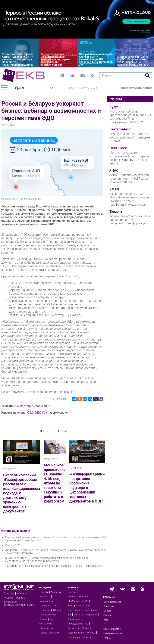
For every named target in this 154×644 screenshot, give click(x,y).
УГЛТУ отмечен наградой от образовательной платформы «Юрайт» (130, 137)
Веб (70, 615)
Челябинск (118, 148)
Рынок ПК (79, 615)
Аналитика (56, 592)
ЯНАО (114, 170)
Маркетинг (42, 406)
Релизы (43, 619)
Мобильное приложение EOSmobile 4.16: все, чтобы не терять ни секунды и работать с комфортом (55, 483)
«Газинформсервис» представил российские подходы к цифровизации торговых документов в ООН (87, 488)
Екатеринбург (120, 129)
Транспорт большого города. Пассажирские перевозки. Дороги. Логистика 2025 (54, 566)
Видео (53, 619)
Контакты (22, 593)
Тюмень (116, 212)
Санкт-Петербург (112, 602)
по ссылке (67, 392)
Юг (105, 624)
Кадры (86, 628)
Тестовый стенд (48, 615)
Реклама (8, 598)
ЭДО (38, 413)
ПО (87, 624)
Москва (107, 611)
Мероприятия (47, 601)
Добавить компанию (137, 88)
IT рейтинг (45, 610)
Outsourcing (74, 628)
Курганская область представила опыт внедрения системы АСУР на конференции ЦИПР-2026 (130, 117)
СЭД (30, 413)
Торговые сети (75, 619)
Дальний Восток (112, 629)
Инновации (74, 637)
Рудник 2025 (13, 545)
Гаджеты (87, 637)
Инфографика (47, 628)
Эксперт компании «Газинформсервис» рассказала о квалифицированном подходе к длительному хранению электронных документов (22, 493)
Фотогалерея (46, 624)
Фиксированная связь (79, 606)
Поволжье (109, 606)
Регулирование (76, 633)
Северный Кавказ (113, 633)
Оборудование (75, 624)
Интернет (73, 592)
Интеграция (25, 406)
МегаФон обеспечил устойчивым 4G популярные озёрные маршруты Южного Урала (129, 158)
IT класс (55, 606)
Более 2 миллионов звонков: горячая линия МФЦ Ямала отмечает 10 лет (129, 179)
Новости (44, 592)
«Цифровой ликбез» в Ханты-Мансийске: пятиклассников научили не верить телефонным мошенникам (130, 199)
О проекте (9, 593)
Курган (115, 107)
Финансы (91, 633)
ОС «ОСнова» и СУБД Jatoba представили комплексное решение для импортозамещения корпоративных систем (47, 559)
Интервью (45, 597)
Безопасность (90, 610)
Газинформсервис (55, 413)
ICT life (56, 610)
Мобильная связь (77, 597)
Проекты (44, 606)
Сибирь (107, 615)
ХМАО (114, 189)
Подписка (20, 598)
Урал (106, 620)
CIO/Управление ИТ (78, 601)
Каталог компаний (49, 633)
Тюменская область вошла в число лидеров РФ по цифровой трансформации (130, 220)
